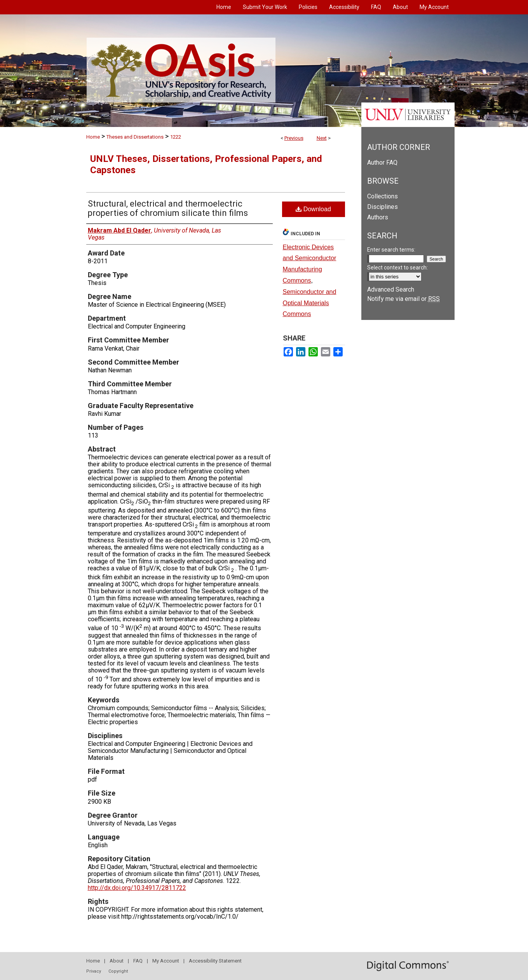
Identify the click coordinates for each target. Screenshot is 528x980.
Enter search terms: (391, 250)
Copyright (118, 971)
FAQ (138, 961)
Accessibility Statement (215, 961)
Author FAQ (382, 162)
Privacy (94, 971)
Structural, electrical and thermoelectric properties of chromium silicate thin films (168, 208)
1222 (176, 137)
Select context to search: (397, 268)
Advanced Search (391, 289)
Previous (294, 138)
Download (313, 209)
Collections (382, 196)
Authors (378, 217)
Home (93, 137)
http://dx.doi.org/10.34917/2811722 (137, 888)
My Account (166, 961)
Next (322, 138)
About (117, 961)
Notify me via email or (403, 299)
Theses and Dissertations (135, 137)
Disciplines (382, 207)
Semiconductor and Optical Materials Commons (310, 303)
